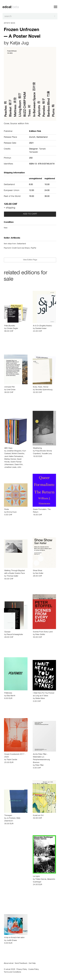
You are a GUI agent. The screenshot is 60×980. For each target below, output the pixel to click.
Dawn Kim (19, 465)
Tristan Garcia (41, 879)
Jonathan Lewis (10, 467)
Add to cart (30, 214)
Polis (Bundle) (10, 326)
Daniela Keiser (41, 329)
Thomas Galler (12, 576)
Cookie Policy (34, 970)
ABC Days (8, 448)
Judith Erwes (12, 941)
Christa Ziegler (12, 329)
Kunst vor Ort (38, 816)
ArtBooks (16, 238)
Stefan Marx (40, 699)
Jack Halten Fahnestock (14, 457)
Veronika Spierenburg (44, 390)
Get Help (32, 963)
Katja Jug (19, 44)
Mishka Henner (10, 459)
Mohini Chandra (18, 454)
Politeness (8, 693)
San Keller (39, 573)
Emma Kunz (12, 512)
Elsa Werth (11, 696)
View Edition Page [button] (30, 260)
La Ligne (36, 876)
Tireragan (8, 816)
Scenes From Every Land (43, 632)
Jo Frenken (11, 818)
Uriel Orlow (11, 390)
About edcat (9, 963)
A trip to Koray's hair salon (14, 938)
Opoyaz (7, 632)
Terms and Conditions (12, 972)
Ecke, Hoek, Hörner (41, 387)
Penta (7, 510)
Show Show (38, 571)
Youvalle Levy (47, 454)
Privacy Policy (22, 970)
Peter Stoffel (40, 635)
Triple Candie (12, 760)
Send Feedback (21, 963)
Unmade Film (10, 387)
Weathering (37, 448)
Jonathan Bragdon (14, 451)
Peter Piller (40, 765)
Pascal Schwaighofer (15, 635)
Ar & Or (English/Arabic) (42, 326)
